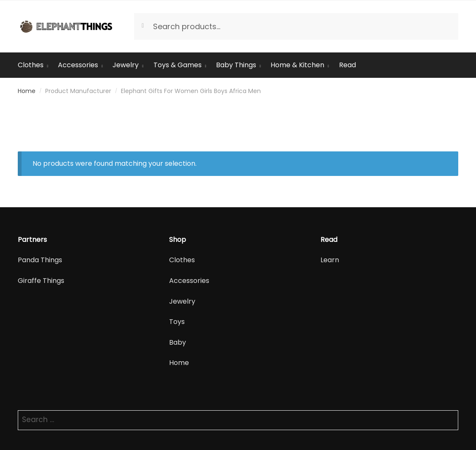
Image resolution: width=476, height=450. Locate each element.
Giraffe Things (41, 281)
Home (27, 91)
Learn (330, 260)
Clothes (182, 260)
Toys (177, 322)
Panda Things (40, 260)
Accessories (189, 281)
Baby (178, 342)
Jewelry (182, 301)
